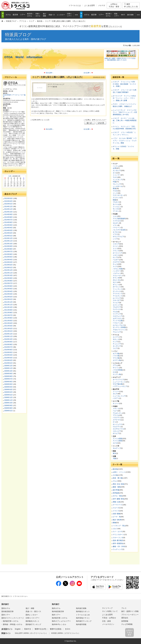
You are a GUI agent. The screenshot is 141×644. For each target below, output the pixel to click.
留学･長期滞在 (118, 543)
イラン (115, 225)
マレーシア (117, 184)
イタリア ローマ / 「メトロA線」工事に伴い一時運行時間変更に (125, 120)
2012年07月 (8, 283)
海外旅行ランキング (84, 621)
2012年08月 (8, 281)
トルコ (115, 216)
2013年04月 (8, 260)
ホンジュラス (118, 424)
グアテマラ (117, 420)
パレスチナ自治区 (119, 230)
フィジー (116, 391)
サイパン (116, 368)
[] (115, 27)
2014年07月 (8, 220)
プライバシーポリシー (130, 615)
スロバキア (117, 300)
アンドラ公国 (118, 321)
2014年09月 (8, 214)
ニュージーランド (119, 382)
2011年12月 (8, 302)
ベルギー (116, 260)
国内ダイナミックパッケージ (13, 618)
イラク (115, 234)
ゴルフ (115, 529)
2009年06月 (8, 382)
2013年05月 (8, 257)
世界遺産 (116, 493)
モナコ (115, 282)
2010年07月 (8, 347)
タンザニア (117, 346)
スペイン (116, 246)
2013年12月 (8, 238)
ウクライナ (117, 309)
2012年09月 (8, 278)
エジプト (116, 337)
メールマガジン (108, 624)
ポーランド (117, 287)
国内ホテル (6, 608)
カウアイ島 (117, 360)
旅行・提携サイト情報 (130, 611)
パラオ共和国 (118, 370)
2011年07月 (8, 315)
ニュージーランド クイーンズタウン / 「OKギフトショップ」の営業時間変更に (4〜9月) (125, 112)
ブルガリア (117, 307)
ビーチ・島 (117, 517)
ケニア (115, 342)
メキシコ (116, 408)
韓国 (114, 200)
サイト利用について (110, 611)
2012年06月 (8, 286)
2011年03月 (8, 326)
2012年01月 (8, 299)
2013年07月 (8, 251)
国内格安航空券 (7, 611)
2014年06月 (8, 222)
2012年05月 (8, 289)
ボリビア (116, 433)
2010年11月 (8, 336)
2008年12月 (8, 397)
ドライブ (116, 511)
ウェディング (118, 549)
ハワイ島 (116, 356)
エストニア (117, 305)
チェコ (115, 264)
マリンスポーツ (118, 535)
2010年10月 (8, 339)
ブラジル (116, 415)
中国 (114, 182)
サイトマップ (107, 608)
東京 (114, 453)
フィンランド (118, 289)
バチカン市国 (118, 269)
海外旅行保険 (81, 608)
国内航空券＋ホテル (11, 621)
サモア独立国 (118, 384)
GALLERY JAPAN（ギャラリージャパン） (31, 633)
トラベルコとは (75, 5)
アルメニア (117, 332)
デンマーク (117, 291)
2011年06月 (8, 318)
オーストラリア (118, 380)
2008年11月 (8, 400)
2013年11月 (8, 241)
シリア (115, 239)
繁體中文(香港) (56, 629)
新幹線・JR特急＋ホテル (13, 624)
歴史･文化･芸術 (118, 484)
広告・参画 (106, 621)
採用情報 (125, 621)
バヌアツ (116, 398)
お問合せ (114, 5)
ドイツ (115, 248)
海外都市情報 (81, 624)
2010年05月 (8, 352)
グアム (115, 365)
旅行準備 (116, 490)
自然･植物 (116, 514)
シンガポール (118, 186)
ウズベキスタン (118, 195)
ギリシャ (116, 285)
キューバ (116, 403)
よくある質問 (89, 5)
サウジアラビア (118, 237)
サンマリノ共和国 (119, 327)
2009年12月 (8, 366)
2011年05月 (8, 321)
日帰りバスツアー (33, 618)
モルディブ (117, 448)
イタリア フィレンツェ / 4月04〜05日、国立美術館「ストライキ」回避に (124, 84)
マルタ (115, 312)
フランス (116, 251)
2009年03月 (8, 389)
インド (115, 193)
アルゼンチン (118, 413)
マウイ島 (116, 358)
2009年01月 (8, 395)
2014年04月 (8, 228)
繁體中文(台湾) (40, 629)
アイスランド (118, 294)
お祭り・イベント (119, 472)
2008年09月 (8, 405)
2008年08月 (8, 408)
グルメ (115, 481)
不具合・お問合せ (109, 618)
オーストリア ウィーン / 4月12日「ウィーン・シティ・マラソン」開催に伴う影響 (124, 98)
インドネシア (118, 180)
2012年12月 (8, 270)
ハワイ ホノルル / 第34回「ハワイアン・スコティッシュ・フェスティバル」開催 (125, 140)
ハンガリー (117, 271)
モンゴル (116, 209)
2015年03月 (8, 198)
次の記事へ (87, 73)
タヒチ (115, 394)
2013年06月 (8, 254)
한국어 (68, 629)
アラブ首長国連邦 (119, 219)
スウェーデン (118, 276)
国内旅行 (5, 604)
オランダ (116, 278)
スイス (115, 266)
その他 (115, 475)
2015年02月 (8, 201)
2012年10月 (8, 275)
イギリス (116, 255)
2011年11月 (8, 305)
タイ (114, 173)
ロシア (115, 257)
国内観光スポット (33, 621)
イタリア (116, 244)
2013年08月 (8, 249)
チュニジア (117, 344)
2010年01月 (8, 363)
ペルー (115, 411)
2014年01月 (8, 236)
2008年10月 (8, 403)
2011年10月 (8, 307)
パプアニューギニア (120, 386)
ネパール (116, 204)
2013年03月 (8, 262)
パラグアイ (117, 418)
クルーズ (116, 508)
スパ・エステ (118, 531)
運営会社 (125, 618)
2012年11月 (8, 273)
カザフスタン (118, 318)
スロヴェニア (118, 316)
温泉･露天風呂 (118, 540)
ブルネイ (116, 202)
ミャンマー (117, 175)
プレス (124, 608)
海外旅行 (56, 604)
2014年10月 (8, 212)
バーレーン (117, 227)
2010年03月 (8, 358)
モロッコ (116, 339)
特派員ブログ (18, 35)
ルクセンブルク (118, 325)
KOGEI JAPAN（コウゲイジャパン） (66, 633)
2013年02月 (8, 265)
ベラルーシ (117, 323)
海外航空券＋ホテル (60, 618)
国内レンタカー (32, 615)
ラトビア (116, 303)
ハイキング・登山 (119, 526)
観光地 (115, 469)
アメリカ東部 (118, 441)
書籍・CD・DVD (119, 546)
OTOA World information (23, 57)
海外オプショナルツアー (61, 621)
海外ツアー (56, 615)
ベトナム (116, 166)
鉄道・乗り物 (118, 478)
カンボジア (117, 170)
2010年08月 (8, 344)
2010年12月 (8, 334)
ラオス (115, 177)
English (18, 629)
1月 (10, 176)
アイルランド (118, 296)
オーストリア (118, 253)
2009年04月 (8, 387)
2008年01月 (8, 411)
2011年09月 (8, 310)
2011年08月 (8, 313)
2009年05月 (8, 384)
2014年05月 (8, 225)
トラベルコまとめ (83, 615)
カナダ (115, 443)
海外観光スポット (83, 611)
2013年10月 (8, 244)
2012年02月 (8, 297)
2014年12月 (8, 206)
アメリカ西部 (118, 439)
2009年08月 (8, 376)
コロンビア (117, 431)
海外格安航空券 (58, 611)
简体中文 (28, 629)
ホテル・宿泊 (118, 496)
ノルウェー (117, 273)
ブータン (116, 211)
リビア (115, 348)
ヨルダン (116, 223)
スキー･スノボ (118, 538)
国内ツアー (6, 615)
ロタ (114, 372)
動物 (114, 523)
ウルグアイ (117, 427)
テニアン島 (117, 374)
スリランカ (117, 198)
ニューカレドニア (119, 396)
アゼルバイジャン (119, 330)
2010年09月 (8, 342)
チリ (114, 422)
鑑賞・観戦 (117, 487)
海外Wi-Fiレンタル (59, 624)
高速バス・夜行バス (33, 611)
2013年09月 (8, 246)
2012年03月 (8, 294)
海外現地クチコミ (83, 618)
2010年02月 (8, 360)
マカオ (115, 191)
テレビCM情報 (127, 624)
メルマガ (102, 5)
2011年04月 (8, 323)
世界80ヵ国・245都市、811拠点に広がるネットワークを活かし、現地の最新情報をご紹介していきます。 (120, 59)
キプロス (116, 232)
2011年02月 (8, 328)
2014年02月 (8, 233)
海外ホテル (56, 608)
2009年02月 (8, 392)
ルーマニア (117, 298)
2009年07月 (8, 379)
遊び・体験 (30, 608)
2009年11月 (8, 368)
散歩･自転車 (117, 520)
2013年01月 (8, 267)
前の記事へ (50, 73)
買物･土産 (116, 502)
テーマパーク (118, 505)
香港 (114, 188)
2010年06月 (8, 350)
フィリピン (117, 207)
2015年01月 (8, 204)
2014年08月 (8, 217)
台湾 (114, 168)
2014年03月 (8, 230)
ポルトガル (117, 280)
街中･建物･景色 (118, 499)
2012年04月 (8, 291)
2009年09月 (8, 374)
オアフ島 (116, 354)
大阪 (114, 458)
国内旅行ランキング (33, 624)
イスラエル (117, 221)
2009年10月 (8, 371)
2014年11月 (8, 209)
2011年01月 (8, 331)
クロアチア (117, 262)
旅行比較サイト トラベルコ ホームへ (15, 596)
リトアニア (117, 314)
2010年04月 (8, 355)
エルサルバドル (118, 429)
